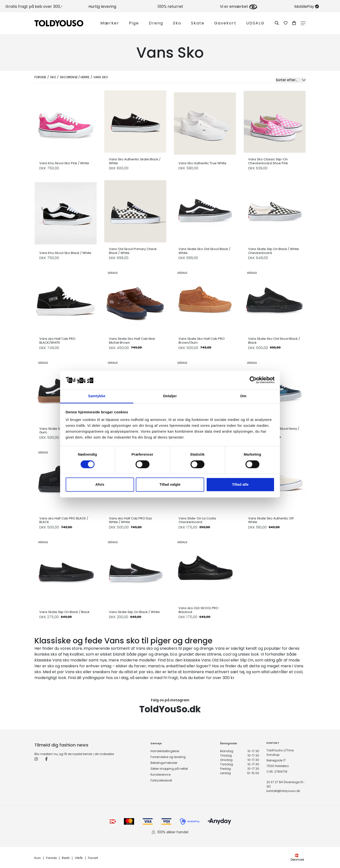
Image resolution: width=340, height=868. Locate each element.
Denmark (297, 858)
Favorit (93, 858)
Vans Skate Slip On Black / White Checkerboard (274, 251)
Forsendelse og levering (168, 757)
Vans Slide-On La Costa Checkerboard (197, 520)
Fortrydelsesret (161, 780)
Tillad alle (240, 485)
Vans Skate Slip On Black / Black (64, 612)
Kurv (38, 858)
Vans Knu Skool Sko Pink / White (64, 163)
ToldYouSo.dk (170, 709)
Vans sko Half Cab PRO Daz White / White (130, 520)
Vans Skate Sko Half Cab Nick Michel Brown (132, 341)
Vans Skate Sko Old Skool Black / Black (274, 341)
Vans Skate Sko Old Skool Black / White (204, 251)
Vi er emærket (239, 6)
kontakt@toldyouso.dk (283, 791)
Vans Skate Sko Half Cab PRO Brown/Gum (202, 341)
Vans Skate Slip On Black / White (134, 612)
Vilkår (79, 858)
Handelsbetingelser (165, 751)
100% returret (170, 6)
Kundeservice (160, 775)
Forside (40, 77)
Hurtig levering (102, 6)
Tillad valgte (170, 485)
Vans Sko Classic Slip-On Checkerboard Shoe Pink (268, 161)
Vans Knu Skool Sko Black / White (65, 253)
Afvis (100, 485)
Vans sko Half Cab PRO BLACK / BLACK (64, 520)
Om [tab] (243, 396)
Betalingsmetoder (164, 763)
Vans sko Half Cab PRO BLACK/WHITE (57, 341)
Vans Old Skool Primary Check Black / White (133, 251)
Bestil (66, 858)
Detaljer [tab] (170, 396)
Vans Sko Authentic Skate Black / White (135, 161)
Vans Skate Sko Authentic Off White (271, 520)
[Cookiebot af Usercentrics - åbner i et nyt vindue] (253, 380)
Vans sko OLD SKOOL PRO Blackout (198, 610)
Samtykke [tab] (97, 396)
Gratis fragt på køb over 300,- (34, 6)
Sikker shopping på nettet (169, 769)
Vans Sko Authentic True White (202, 163)
